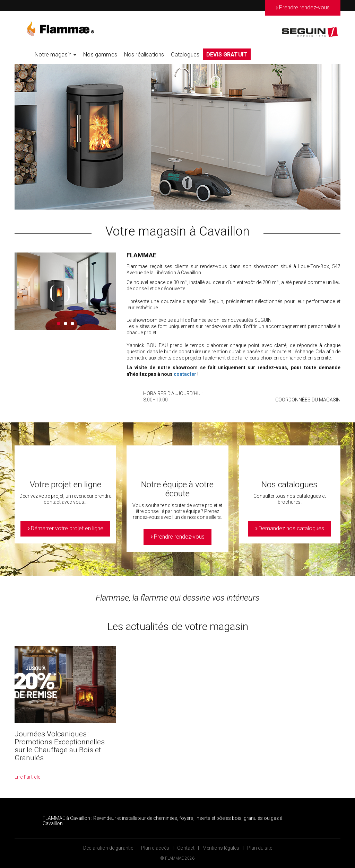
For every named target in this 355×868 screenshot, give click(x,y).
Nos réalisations (144, 55)
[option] (177, 137)
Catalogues (185, 55)
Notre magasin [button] (55, 55)
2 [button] (66, 324)
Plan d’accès (155, 848)
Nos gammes (100, 55)
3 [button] (72, 324)
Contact (186, 848)
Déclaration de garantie (108, 848)
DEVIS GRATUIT (227, 55)
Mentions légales (221, 848)
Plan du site (260, 848)
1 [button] (59, 324)
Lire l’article (28, 777)
